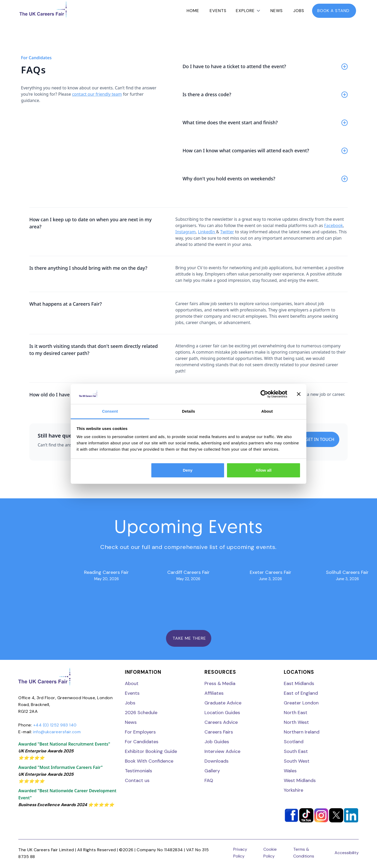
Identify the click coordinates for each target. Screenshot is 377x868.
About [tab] (267, 411)
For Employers (140, 732)
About (132, 683)
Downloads (217, 761)
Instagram (186, 232)
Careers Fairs (219, 732)
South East (296, 751)
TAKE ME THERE (189, 638)
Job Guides (217, 742)
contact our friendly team (97, 94)
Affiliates (214, 693)
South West (297, 761)
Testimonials (138, 771)
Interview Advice (222, 751)
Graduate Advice (223, 703)
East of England (301, 693)
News (277, 11)
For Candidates (142, 742)
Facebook (334, 225)
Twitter (227, 232)
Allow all (264, 470)
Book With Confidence (149, 761)
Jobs (299, 11)
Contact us (137, 780)
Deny (188, 470)
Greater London (301, 703)
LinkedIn (207, 232)
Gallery (212, 771)
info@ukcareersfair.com (57, 732)
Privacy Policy (240, 853)
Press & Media (220, 683)
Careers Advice (221, 722)
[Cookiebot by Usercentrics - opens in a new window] (264, 394)
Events (218, 11)
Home (193, 11)
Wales (290, 771)
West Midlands (300, 780)
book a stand (334, 11)
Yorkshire (293, 790)
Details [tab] (188, 411)
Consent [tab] (110, 411)
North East (296, 713)
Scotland (294, 742)
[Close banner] (299, 394)
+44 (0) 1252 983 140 (55, 725)
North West (296, 722)
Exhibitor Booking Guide (151, 751)
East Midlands (299, 683)
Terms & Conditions (304, 853)
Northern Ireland (302, 732)
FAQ (209, 780)
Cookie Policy (270, 853)
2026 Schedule (141, 713)
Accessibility (347, 853)
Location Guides (222, 713)
